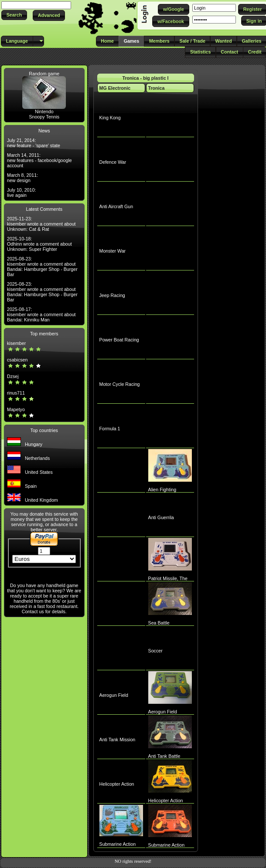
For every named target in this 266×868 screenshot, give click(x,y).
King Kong (110, 118)
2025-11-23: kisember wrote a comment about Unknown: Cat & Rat (41, 224)
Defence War (113, 162)
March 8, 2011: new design (22, 178)
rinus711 (16, 393)
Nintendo (44, 111)
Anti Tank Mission (118, 740)
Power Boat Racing (119, 340)
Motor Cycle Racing (120, 384)
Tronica (157, 88)
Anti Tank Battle (164, 756)
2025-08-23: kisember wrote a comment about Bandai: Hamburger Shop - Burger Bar (42, 267)
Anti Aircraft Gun (116, 206)
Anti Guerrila (161, 517)
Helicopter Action (117, 784)
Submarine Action (118, 844)
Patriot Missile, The (168, 578)
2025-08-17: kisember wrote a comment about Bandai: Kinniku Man (41, 314)
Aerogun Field (114, 695)
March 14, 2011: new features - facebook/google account (39, 160)
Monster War (113, 251)
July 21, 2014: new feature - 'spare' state (34, 143)
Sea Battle (159, 623)
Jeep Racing (112, 295)
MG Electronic (115, 88)
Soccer (155, 651)
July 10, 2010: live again (21, 193)
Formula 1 (110, 429)
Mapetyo (16, 409)
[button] (14, 15)
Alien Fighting (162, 490)
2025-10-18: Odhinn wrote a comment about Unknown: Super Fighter (39, 244)
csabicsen (17, 360)
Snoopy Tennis (44, 117)
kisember (16, 343)
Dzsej (13, 376)
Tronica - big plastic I (146, 78)
